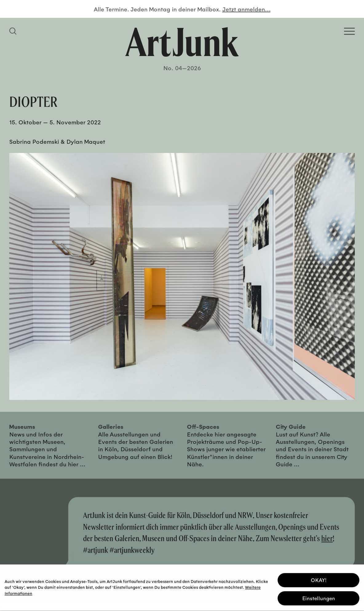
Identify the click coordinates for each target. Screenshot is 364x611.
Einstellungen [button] (319, 597)
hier (327, 538)
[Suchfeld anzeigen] (14, 31)
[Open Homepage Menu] (349, 31)
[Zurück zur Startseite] (182, 42)
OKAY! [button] (319, 579)
